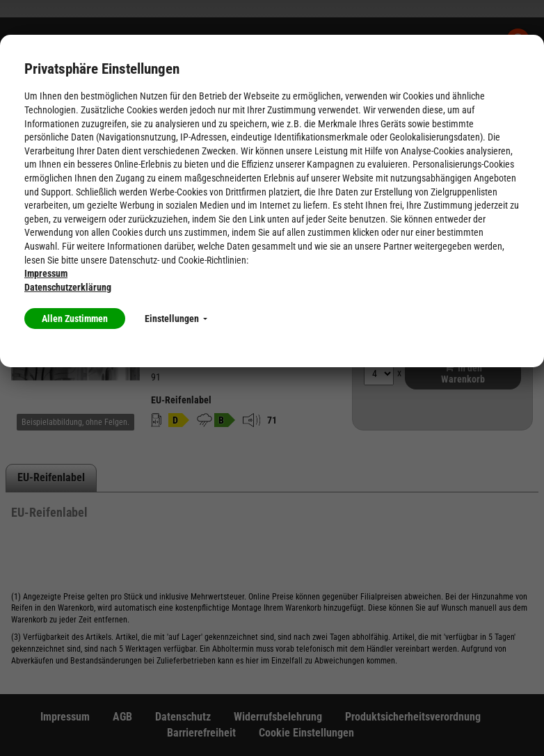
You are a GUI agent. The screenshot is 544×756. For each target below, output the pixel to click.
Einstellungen (176, 319)
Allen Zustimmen (75, 319)
